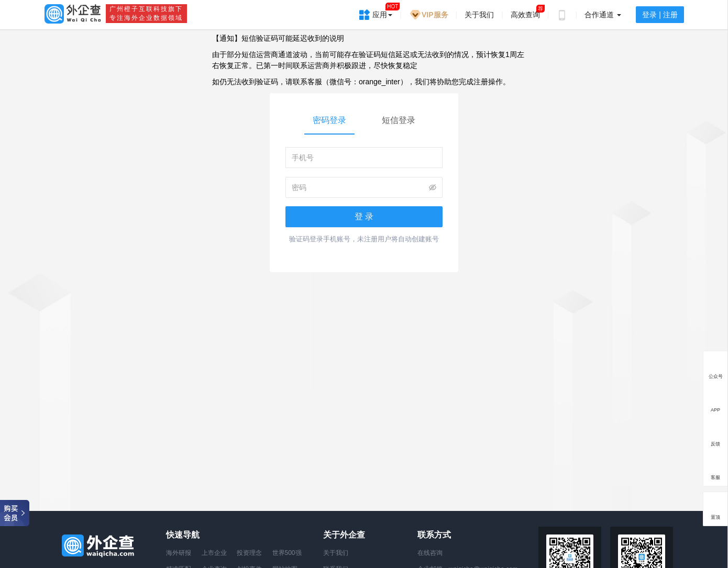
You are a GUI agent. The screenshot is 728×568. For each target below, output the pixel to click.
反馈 (715, 443)
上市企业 (214, 553)
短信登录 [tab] (399, 120)
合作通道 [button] (603, 15)
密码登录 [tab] (329, 120)
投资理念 (249, 553)
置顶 (715, 517)
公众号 (716, 376)
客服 (715, 477)
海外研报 (179, 553)
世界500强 (287, 553)
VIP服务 (429, 15)
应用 (382, 11)
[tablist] (364, 122)
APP (715, 410)
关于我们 (479, 15)
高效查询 (525, 15)
